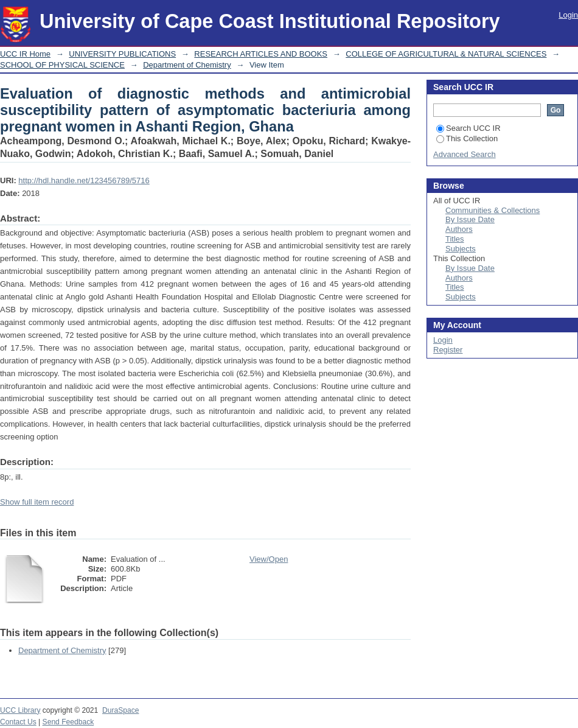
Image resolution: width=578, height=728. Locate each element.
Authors (459, 229)
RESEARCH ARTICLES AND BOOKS (261, 54)
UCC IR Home (25, 54)
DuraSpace (120, 710)
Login (568, 15)
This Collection (467, 138)
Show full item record (37, 502)
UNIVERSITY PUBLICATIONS (122, 54)
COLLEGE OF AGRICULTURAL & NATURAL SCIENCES (446, 54)
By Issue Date (470, 219)
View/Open (269, 559)
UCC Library (20, 710)
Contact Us (18, 722)
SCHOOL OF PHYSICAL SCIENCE (62, 65)
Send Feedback (68, 722)
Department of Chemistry (187, 65)
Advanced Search (465, 154)
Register (448, 350)
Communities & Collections (493, 210)
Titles (455, 239)
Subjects (461, 249)
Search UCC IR (468, 128)
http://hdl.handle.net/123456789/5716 (84, 180)
